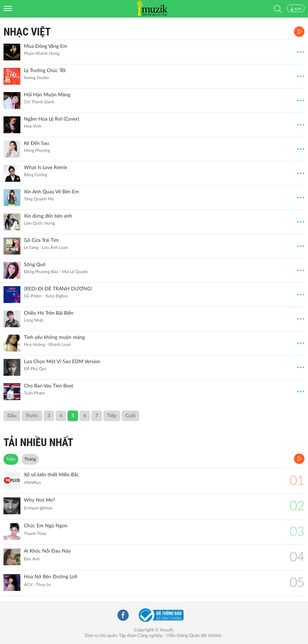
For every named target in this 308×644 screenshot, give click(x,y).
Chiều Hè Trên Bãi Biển (49, 313)
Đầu (12, 416)
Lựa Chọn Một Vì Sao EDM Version (62, 362)
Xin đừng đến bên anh (48, 216)
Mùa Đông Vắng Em (46, 46)
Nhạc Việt (27, 32)
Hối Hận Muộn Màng (47, 95)
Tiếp (112, 416)
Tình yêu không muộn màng (54, 337)
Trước (32, 416)
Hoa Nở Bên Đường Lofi (51, 577)
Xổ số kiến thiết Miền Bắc (52, 475)
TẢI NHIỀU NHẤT (38, 442)
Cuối (130, 416)
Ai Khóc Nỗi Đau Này (47, 551)
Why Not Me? (39, 500)
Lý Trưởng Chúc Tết (45, 71)
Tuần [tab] (11, 459)
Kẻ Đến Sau (37, 143)
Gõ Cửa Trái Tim (41, 240)
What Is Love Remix (46, 168)
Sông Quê (35, 265)
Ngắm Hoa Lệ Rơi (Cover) (52, 119)
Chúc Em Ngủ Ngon (46, 526)
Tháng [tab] (30, 459)
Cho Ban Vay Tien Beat (49, 386)
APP (296, 9)
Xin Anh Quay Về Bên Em (52, 192)
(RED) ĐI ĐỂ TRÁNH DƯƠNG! (58, 289)
